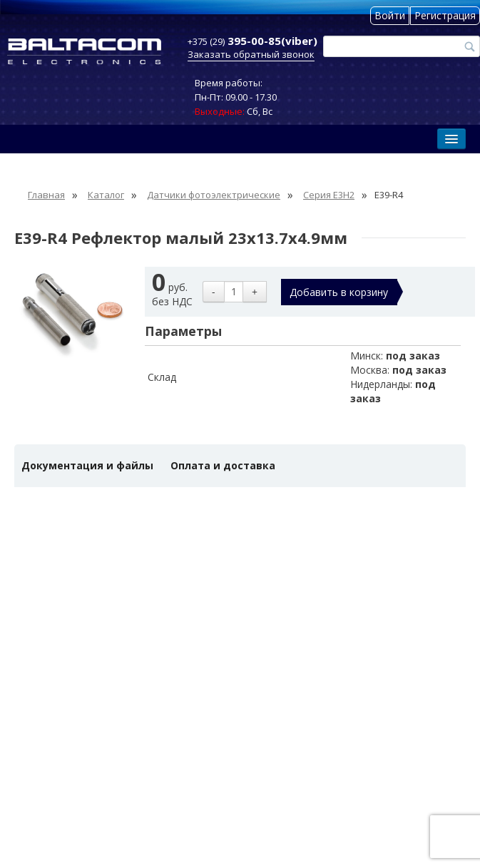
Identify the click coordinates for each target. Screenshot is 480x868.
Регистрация (445, 15)
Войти (390, 15)
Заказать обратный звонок (251, 54)
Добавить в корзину (339, 292)
